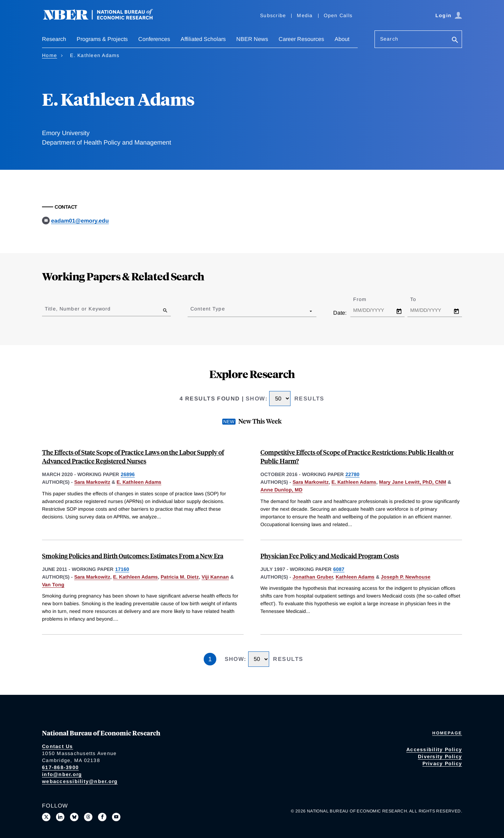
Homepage (447, 733)
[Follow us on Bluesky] (74, 817)
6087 (339, 569)
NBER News (252, 39)
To (419, 299)
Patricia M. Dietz (180, 577)
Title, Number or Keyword (78, 309)
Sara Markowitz (92, 482)
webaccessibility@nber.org (80, 781)
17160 (122, 569)
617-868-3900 (60, 767)
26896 (128, 474)
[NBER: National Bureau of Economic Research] (104, 18)
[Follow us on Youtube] (116, 817)
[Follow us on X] (46, 817)
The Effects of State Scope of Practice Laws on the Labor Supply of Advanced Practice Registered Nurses (133, 456)
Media (305, 15)
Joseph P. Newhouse (406, 577)
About (342, 39)
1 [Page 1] (210, 659)
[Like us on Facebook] (102, 817)
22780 (352, 474)
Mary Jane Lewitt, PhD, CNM (413, 482)
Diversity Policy (440, 756)
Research (54, 39)
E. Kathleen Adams (139, 482)
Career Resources (301, 39)
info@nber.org (62, 774)
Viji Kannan (215, 577)
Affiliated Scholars (203, 39)
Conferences (154, 39)
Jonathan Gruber (313, 577)
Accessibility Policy (434, 749)
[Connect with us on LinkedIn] (60, 817)
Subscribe (273, 15)
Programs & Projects (102, 39)
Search (389, 39)
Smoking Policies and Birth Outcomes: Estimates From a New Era (133, 556)
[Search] (455, 40)
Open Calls (338, 15)
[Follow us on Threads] (88, 817)
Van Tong (53, 585)
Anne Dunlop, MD (281, 490)
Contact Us (58, 746)
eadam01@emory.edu (80, 221)
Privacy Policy (442, 763)
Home (50, 55)
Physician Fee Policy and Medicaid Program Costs (330, 556)
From (366, 299)
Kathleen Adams (355, 577)
